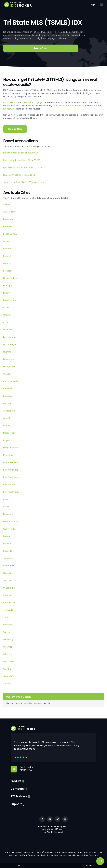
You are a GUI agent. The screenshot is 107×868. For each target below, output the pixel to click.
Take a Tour (41, 48)
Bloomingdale (10, 278)
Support (16, 804)
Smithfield (8, 580)
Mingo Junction (11, 448)
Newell (6, 499)
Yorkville (7, 684)
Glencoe (7, 374)
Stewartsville (9, 603)
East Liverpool (10, 337)
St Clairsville (9, 588)
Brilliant (7, 293)
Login (93, 5)
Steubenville (9, 595)
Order (89, 865)
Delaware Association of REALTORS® (21, 153)
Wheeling (8, 654)
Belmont (7, 249)
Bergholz (7, 256)
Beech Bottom (10, 234)
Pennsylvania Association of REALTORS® (23, 168)
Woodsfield (9, 676)
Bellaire (7, 241)
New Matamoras (11, 492)
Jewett (7, 418)
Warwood (8, 625)
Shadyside (8, 573)
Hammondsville (11, 381)
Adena (6, 204)
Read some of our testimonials (68, 106)
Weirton (7, 632)
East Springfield (11, 344)
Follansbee (8, 359)
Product (16, 781)
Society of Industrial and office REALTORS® (24, 182)
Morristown (9, 455)
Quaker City (9, 529)
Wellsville (8, 647)
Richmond (8, 544)
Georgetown (9, 367)
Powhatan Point (11, 521)
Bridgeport (8, 286)
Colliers (7, 322)
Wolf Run (8, 669)
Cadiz (6, 308)
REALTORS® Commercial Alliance (19, 175)
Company (18, 789)
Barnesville (8, 219)
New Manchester (12, 485)
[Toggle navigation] (101, 5)
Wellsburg (8, 639)
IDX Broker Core (11, 102)
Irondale (7, 403)
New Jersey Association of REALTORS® (22, 160)
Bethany (7, 263)
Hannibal (7, 389)
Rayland (7, 536)
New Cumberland (12, 477)
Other (6, 507)
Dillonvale (8, 330)
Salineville (8, 558)
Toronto (7, 617)
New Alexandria (11, 470)
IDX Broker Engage (33, 102)
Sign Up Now (15, 129)
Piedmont (8, 514)
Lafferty (7, 426)
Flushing (7, 352)
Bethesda (8, 271)
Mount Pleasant (11, 462)
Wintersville (9, 662)
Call (18, 865)
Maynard (8, 440)
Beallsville (8, 227)
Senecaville (9, 566)
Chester (7, 315)
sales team (33, 703)
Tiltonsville (8, 610)
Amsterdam (9, 212)
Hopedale (8, 396)
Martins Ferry (10, 433)
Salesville (8, 551)
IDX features (9, 109)
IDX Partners (19, 796)
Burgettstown (10, 300)
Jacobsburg (9, 411)
